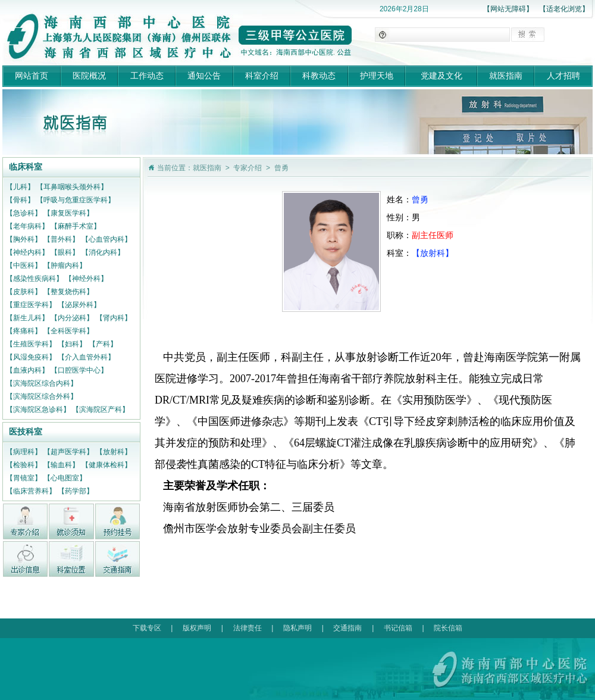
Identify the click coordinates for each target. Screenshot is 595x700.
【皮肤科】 (24, 292)
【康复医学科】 (68, 213)
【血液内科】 (27, 370)
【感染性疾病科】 (35, 279)
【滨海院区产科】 (101, 410)
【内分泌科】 (72, 318)
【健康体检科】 (107, 465)
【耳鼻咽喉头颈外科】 (72, 187)
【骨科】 (20, 200)
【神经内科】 (27, 252)
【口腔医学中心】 (79, 370)
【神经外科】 (86, 279)
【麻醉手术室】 (76, 226)
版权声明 (197, 628)
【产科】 (103, 344)
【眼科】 (65, 252)
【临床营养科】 (31, 491)
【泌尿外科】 (79, 305)
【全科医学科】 (68, 331)
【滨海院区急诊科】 (38, 410)
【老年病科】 (27, 226)
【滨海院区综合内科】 (42, 383)
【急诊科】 (24, 213)
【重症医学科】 (31, 305)
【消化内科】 (103, 252)
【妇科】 (72, 344)
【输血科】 (61, 465)
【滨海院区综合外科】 (42, 396)
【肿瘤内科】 (65, 265)
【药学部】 (76, 491)
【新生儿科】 (27, 318)
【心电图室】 (65, 478)
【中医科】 (24, 265)
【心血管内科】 (107, 239)
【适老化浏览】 (564, 9)
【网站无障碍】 (508, 9)
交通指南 (347, 628)
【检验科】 (24, 465)
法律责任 (248, 628)
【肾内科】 (114, 318)
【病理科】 (24, 452)
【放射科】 (114, 452)
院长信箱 (448, 628)
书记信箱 (398, 628)
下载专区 (147, 628)
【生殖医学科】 (31, 344)
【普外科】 (61, 239)
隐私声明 (297, 628)
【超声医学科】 (68, 452)
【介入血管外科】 (86, 357)
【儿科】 (20, 187)
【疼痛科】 (24, 331)
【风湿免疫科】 (31, 357)
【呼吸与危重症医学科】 (76, 200)
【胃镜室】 (24, 478)
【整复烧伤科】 (68, 292)
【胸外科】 (24, 239)
